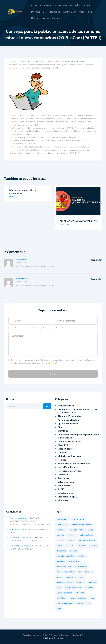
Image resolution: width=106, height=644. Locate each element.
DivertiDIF (63, 445)
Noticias (62, 460)
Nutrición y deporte (68, 467)
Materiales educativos (69, 456)
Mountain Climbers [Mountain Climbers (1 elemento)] (73, 587)
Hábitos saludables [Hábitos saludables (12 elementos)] (65, 582)
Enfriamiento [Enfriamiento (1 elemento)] (75, 561)
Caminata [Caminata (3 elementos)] (60, 540)
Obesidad (63, 474)
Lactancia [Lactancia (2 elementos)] (81, 582)
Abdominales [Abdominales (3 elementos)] (62, 519)
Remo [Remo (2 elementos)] (92, 598)
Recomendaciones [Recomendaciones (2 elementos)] (78, 598)
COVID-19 (63, 431)
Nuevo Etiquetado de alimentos (74, 463)
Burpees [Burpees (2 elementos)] (60, 535)
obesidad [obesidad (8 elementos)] (80, 593)
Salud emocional (66, 482)
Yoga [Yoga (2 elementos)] (59, 608)
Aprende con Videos (68, 423)
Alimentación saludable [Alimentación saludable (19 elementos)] (82, 524)
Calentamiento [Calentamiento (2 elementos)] (87, 535)
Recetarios (63, 478)
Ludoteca (63, 452)
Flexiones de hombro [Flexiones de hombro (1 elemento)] (65, 572)
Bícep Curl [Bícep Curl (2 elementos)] (72, 535)
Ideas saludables (66, 449)
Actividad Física (66, 406)
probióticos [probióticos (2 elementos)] (61, 598)
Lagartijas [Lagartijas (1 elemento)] (92, 582)
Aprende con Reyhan (68, 420)
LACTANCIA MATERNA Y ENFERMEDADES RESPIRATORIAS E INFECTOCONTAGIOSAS (30, 521)
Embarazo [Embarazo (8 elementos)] (61, 561)
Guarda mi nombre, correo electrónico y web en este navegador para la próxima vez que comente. (47, 328)
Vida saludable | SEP (68, 497)
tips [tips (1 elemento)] (88, 603)
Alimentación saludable (70, 416)
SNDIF (61, 489)
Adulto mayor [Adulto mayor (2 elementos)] (62, 524)
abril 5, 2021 (65, 224)
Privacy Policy (50, 363)
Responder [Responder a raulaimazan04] (96, 260)
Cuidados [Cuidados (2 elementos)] (81, 545)
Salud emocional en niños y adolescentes (22, 192)
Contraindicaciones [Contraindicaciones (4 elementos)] (88, 540)
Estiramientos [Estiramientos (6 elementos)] (81, 566)
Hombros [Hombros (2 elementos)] (81, 577)
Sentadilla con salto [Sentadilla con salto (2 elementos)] (65, 603)
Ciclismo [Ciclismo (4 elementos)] (72, 540)
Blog (60, 427)
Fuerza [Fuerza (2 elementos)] (59, 577)
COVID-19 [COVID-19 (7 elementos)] (70, 545)
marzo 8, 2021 (14, 197)
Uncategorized (65, 493)
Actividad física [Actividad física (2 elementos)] (78, 519)
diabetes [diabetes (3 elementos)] (93, 545)
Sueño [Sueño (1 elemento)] (80, 603)
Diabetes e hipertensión (70, 441)
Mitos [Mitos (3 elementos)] (59, 587)
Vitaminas (63, 500)
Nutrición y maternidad (70, 471)
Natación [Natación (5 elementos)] (89, 587)
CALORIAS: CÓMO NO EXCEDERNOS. (78, 221)
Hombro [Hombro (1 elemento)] (69, 577)
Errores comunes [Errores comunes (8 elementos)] (64, 566)
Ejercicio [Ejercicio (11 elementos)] (74, 551)
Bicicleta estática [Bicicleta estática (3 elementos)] (77, 530)
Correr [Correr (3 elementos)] (59, 545)
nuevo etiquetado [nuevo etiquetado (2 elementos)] (64, 593)
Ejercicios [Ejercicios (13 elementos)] (82, 556)
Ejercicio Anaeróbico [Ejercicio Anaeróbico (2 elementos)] (65, 556)
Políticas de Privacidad (53, 638)
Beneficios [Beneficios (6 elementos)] (61, 530)
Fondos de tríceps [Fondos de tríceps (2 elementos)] (86, 572)
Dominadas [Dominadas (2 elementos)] (61, 551)
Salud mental (64, 486)
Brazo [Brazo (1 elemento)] (91, 530)
